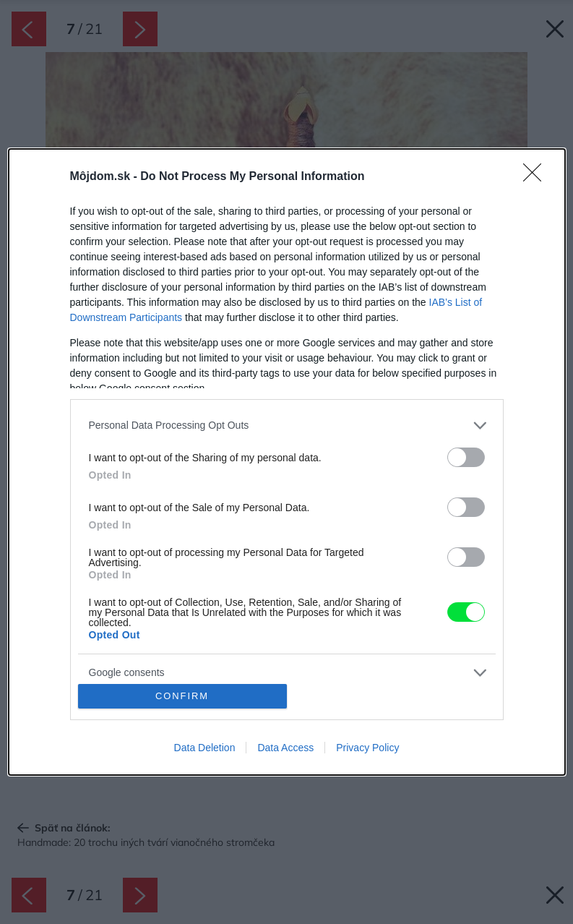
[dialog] (287, 462)
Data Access (285, 748)
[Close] (537, 177)
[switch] (466, 457)
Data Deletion (205, 748)
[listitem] (287, 425)
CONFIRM (182, 697)
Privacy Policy (367, 748)
